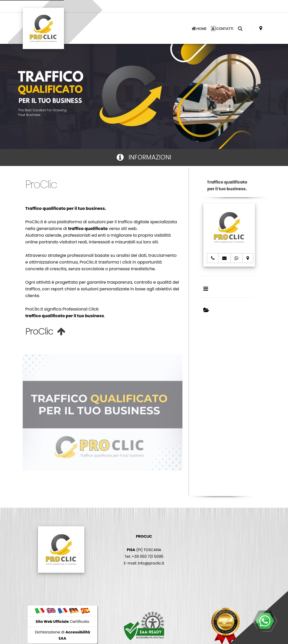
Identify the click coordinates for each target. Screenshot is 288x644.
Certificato (62, 622)
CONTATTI (222, 29)
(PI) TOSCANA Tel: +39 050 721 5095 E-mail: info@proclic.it (144, 550)
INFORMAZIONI (144, 157)
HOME (199, 29)
